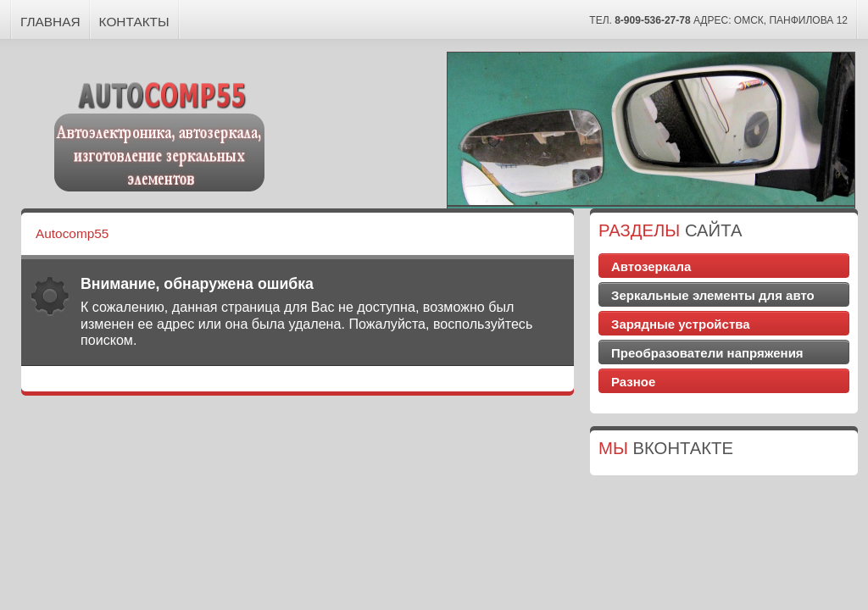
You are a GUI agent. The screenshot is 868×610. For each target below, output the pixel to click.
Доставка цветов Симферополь (724, 399)
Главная (50, 22)
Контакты (134, 22)
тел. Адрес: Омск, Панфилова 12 (718, 20)
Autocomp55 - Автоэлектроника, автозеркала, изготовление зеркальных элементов (160, 134)
